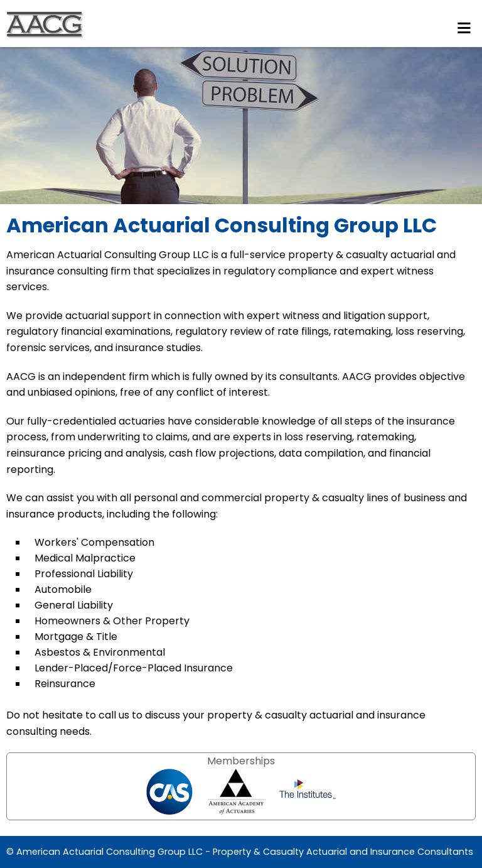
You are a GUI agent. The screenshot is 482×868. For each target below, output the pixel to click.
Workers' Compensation (94, 542)
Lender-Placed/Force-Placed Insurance (134, 668)
